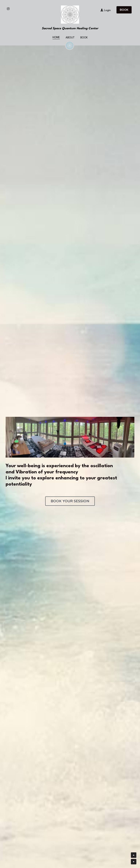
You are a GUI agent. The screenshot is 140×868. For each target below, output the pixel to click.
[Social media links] (8, 9)
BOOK (124, 10)
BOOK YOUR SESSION (70, 501)
